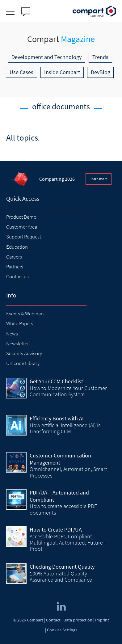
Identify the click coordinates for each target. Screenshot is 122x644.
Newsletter (17, 343)
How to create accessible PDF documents (63, 509)
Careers (14, 257)
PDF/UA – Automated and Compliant (59, 496)
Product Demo (21, 217)
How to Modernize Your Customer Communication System (68, 391)
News (12, 334)
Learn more (99, 179)
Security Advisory (24, 353)
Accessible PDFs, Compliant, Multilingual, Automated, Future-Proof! (67, 543)
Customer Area (22, 227)
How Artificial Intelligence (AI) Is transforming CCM (65, 428)
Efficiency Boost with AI (57, 418)
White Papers (20, 323)
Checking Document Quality (62, 567)
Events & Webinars (25, 314)
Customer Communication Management (60, 459)
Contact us (17, 276)
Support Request (24, 237)
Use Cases (21, 72)
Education (17, 247)
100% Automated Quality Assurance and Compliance (61, 577)
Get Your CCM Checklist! (57, 381)
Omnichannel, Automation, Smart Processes (68, 472)
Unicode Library (23, 363)
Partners (15, 267)
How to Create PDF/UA (56, 530)
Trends (100, 57)
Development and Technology (46, 57)
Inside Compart (62, 72)
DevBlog (101, 72)
